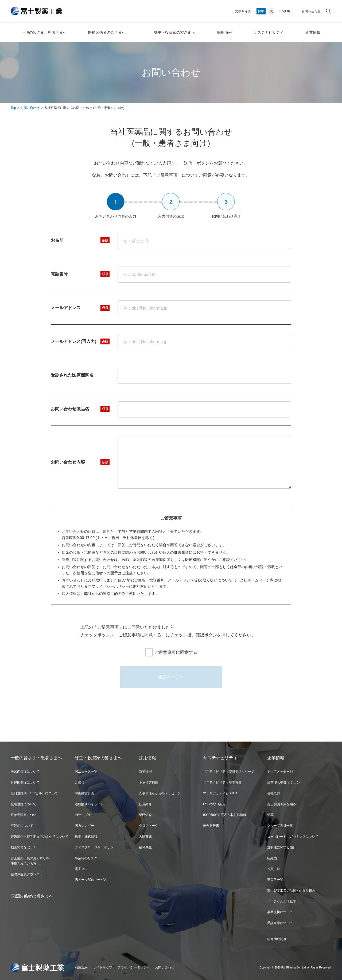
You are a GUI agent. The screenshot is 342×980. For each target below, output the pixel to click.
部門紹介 (145, 815)
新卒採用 (145, 772)
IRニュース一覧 (86, 772)
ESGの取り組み (214, 804)
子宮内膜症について (25, 772)
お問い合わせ (311, 11)
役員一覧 (274, 869)
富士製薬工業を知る (282, 804)
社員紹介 (145, 804)
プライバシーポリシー (134, 967)
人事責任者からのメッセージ (160, 793)
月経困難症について (25, 783)
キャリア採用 (149, 783)
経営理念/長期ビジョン (284, 783)
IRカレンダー (84, 826)
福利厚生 (145, 847)
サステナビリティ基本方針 (222, 783)
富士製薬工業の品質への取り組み (291, 891)
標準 (261, 11)
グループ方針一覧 (280, 826)
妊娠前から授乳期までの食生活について (40, 837)
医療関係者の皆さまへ (107, 32)
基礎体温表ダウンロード (28, 874)
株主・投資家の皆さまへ (174, 32)
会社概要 (274, 793)
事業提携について (280, 912)
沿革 (270, 815)
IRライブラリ (84, 815)
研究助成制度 (277, 939)
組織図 (272, 858)
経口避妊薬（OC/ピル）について (34, 793)
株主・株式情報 (86, 837)
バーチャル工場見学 (282, 901)
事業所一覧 (275, 880)
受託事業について (280, 923)
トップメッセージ (280, 772)
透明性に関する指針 (282, 847)
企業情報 (313, 32)
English (285, 11)
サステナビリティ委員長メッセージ (229, 772)
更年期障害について (25, 815)
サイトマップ (103, 967)
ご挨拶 (80, 783)
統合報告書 (211, 826)
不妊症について (22, 826)
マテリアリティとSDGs (220, 793)
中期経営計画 (84, 793)
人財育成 (145, 837)
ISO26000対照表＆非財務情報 (225, 815)
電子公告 (81, 869)
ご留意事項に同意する (171, 652)
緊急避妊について (24, 804)
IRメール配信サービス (91, 880)
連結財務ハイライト (89, 804)
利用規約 (81, 967)
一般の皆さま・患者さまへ (44, 32)
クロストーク (149, 826)
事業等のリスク (86, 858)
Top (13, 108)
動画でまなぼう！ (24, 847)
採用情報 (224, 32)
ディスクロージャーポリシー (96, 847)
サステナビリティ (269, 32)
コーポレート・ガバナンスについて (293, 837)
